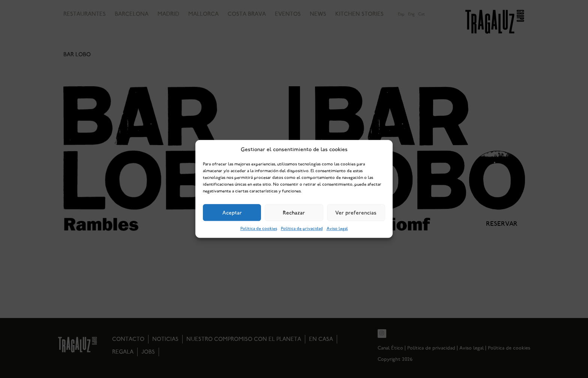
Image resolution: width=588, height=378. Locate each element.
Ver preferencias (356, 213)
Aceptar (232, 213)
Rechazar (294, 213)
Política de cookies (259, 229)
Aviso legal (337, 229)
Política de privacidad (302, 229)
